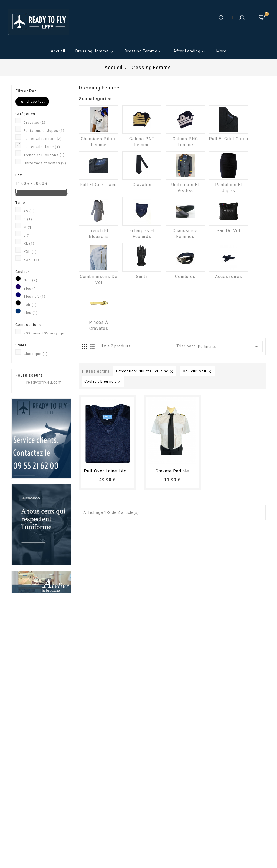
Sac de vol (228, 231)
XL (29, 244)
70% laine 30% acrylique (45, 333)
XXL (30, 252)
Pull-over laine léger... (109, 471)
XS (29, 211)
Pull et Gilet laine (42, 147)
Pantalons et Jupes (44, 131)
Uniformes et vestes (45, 163)
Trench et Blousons (44, 155)
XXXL (31, 260)
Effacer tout (32, 102)
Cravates (34, 123)
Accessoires (229, 277)
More (221, 51)
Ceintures (185, 277)
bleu (31, 313)
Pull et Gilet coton (43, 139)
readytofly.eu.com (44, 382)
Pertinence (229, 347)
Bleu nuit (34, 296)
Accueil (58, 51)
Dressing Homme (95, 52)
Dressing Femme (144, 52)
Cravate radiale (172, 471)
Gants (142, 277)
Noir (30, 280)
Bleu (31, 288)
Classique (36, 354)
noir (30, 305)
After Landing (190, 52)
